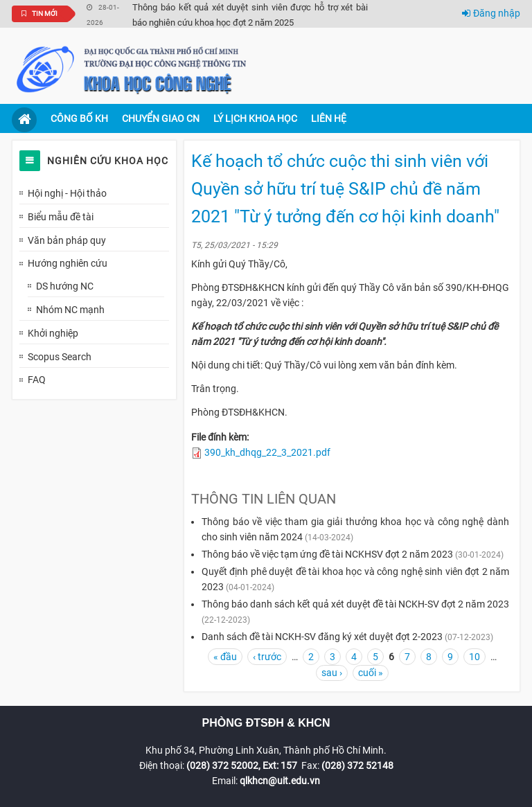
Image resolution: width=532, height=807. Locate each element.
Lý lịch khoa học (255, 118)
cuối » (371, 673)
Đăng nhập (491, 13)
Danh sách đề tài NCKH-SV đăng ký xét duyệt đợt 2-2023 (322, 637)
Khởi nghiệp (53, 333)
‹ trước (267, 657)
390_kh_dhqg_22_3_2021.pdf (267, 452)
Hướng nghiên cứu (68, 263)
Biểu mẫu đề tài (61, 217)
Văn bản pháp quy (67, 240)
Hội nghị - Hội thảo (67, 193)
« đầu (225, 657)
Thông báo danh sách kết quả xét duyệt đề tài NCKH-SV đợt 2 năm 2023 (355, 604)
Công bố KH (79, 118)
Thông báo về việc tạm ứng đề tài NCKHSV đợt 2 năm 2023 (327, 554)
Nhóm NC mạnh (70, 310)
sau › (332, 673)
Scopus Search (60, 357)
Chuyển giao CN (161, 118)
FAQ (37, 380)
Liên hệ (329, 118)
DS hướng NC (65, 286)
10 (475, 657)
